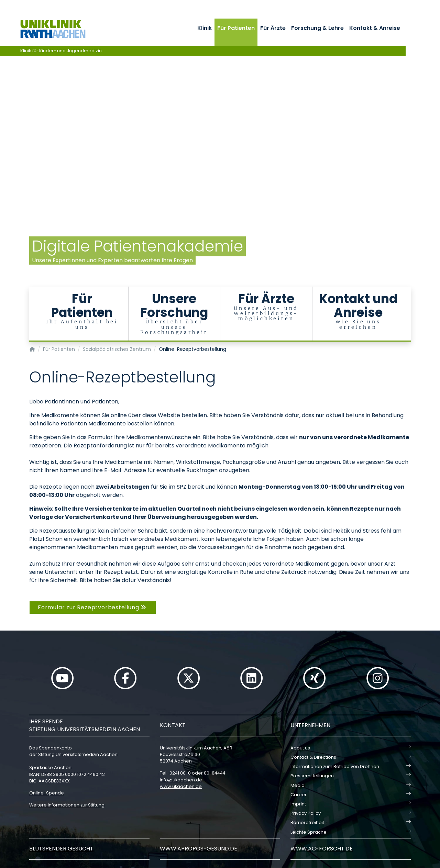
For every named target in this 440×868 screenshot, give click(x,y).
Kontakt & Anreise (375, 28)
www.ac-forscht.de (322, 849)
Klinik (205, 28)
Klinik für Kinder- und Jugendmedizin (61, 51)
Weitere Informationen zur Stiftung (67, 805)
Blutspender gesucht (61, 849)
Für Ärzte (273, 28)
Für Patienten (236, 28)
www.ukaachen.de (181, 786)
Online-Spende (47, 793)
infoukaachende (181, 780)
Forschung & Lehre (317, 28)
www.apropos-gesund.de (199, 849)
